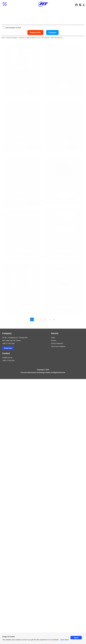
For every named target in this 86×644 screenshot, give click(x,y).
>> (54, 584)
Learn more (64, 640)
